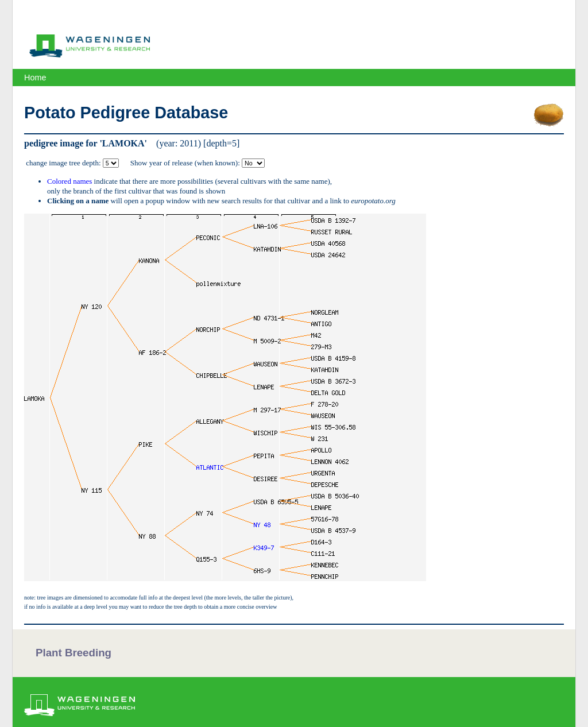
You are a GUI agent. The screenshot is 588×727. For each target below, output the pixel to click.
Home (35, 78)
